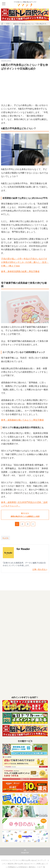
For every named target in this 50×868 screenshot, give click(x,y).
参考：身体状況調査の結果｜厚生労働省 (20, 271)
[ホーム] (2, 24)
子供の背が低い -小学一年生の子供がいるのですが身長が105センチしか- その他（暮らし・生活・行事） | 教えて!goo (25, 262)
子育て (8, 24)
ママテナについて (8, 860)
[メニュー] (4, 4)
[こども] (6, 538)
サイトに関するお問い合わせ (26, 860)
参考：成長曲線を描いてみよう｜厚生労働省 (22, 420)
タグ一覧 (42, 867)
